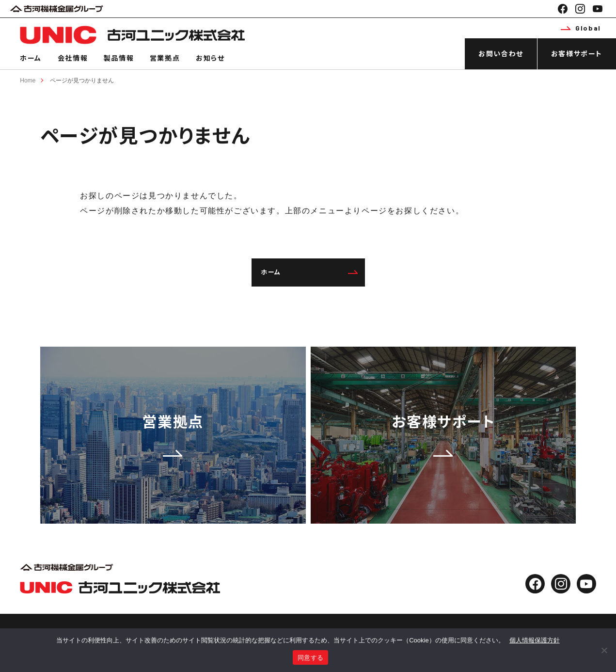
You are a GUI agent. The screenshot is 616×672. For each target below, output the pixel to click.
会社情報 (73, 58)
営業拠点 (165, 58)
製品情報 (119, 58)
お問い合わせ (501, 54)
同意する (310, 658)
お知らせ (210, 58)
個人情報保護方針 (535, 640)
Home (28, 80)
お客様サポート (577, 54)
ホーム (31, 58)
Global (581, 28)
